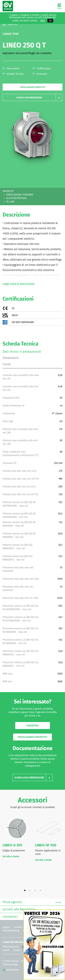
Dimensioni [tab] (11, 358)
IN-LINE (10, 202)
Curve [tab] (7, 364)
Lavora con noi (22, 927)
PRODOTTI (8, 191)
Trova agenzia (32, 902)
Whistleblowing (11, 931)
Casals (16, 950)
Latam (6, 950)
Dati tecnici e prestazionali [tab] (22, 352)
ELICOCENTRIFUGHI (17, 198)
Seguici (7, 927)
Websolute (11, 970)
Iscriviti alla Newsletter (32, 910)
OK (50, 21)
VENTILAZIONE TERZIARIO (20, 195)
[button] (32, 98)
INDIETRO (13, 24)
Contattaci (32, 726)
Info (43, 21)
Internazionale (11, 947)
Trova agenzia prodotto (32, 87)
